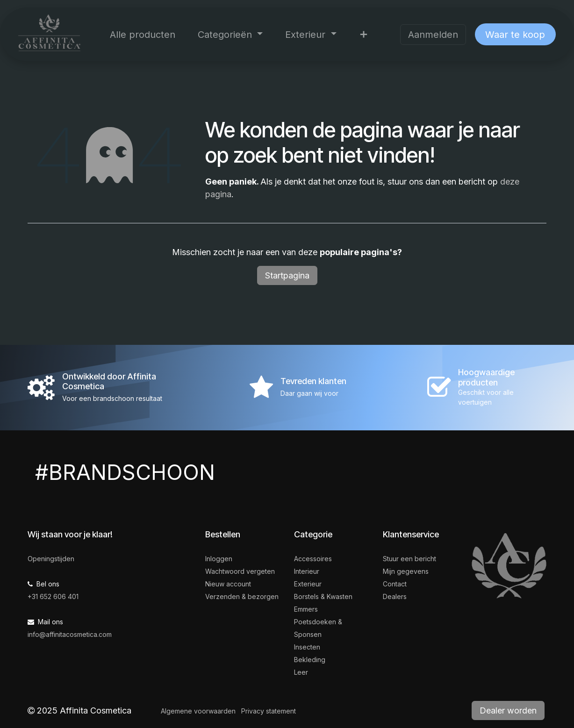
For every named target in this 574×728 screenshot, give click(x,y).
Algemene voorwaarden (198, 711)
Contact (395, 584)
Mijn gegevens (406, 571)
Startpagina (287, 275)
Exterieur (308, 584)
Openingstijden (51, 559)
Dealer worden (508, 710)
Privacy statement (269, 711)
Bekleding (310, 660)
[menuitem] (143, 35)
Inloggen (219, 559)
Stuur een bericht (409, 559)
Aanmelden (433, 35)
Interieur (307, 571)
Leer (301, 672)
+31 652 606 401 (53, 596)
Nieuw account (228, 584)
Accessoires (313, 559)
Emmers (306, 609)
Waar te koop (515, 35)
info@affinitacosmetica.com (70, 634)
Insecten (307, 647)
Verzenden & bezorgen (242, 596)
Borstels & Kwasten (323, 596)
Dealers (395, 596)
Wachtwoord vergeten (240, 571)
